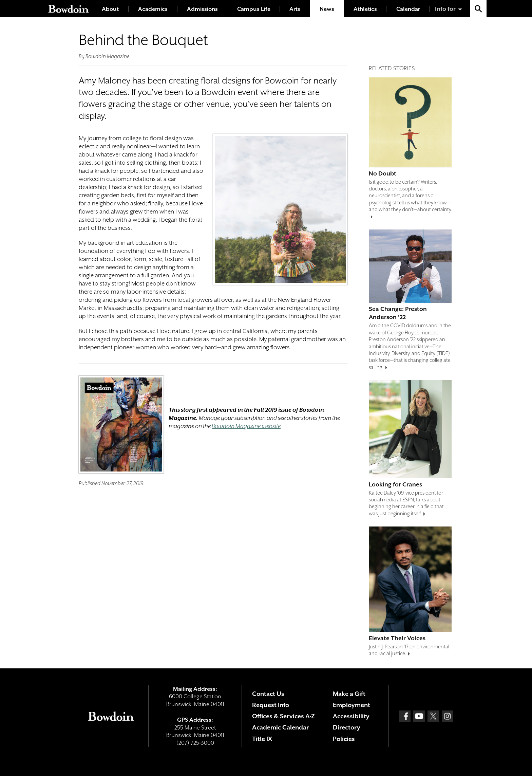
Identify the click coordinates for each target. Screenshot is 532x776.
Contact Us (268, 694)
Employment (351, 705)
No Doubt (383, 173)
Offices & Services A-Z (283, 716)
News (327, 9)
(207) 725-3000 (195, 743)
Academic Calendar (280, 727)
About (110, 9)
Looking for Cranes (395, 484)
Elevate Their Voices (397, 638)
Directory (347, 727)
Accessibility (351, 716)
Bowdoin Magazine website (246, 426)
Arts (295, 9)
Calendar (408, 9)
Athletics (365, 9)
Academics (153, 9)
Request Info (271, 705)
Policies (344, 739)
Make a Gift (349, 694)
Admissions (202, 9)
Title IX (262, 739)
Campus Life (254, 9)
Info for (445, 9)
